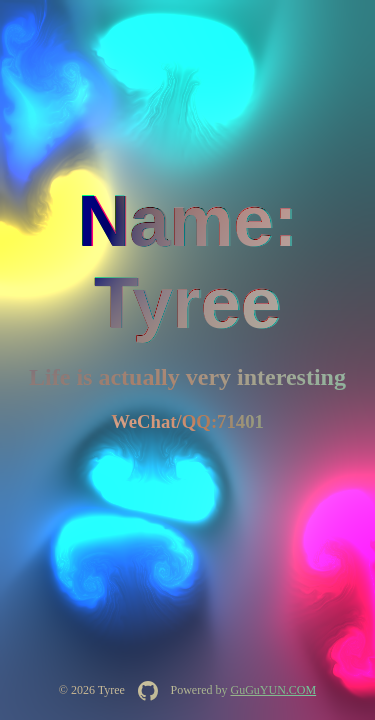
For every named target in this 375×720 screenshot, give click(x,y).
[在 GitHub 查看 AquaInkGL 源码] (148, 691)
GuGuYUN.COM (273, 690)
